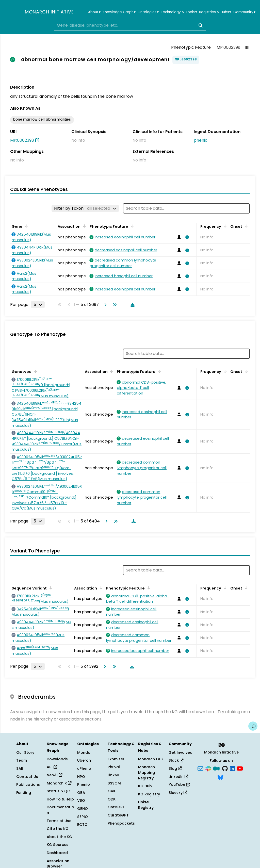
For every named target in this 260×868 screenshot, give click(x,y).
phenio (201, 140)
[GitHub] (225, 768)
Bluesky (178, 793)
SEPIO (83, 817)
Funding (24, 793)
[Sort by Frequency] (224, 226)
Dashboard (57, 853)
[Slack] (208, 768)
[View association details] (186, 237)
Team (22, 760)
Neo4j (54, 775)
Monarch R (59, 783)
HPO (81, 777)
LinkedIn (178, 777)
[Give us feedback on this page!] (253, 726)
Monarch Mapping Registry (147, 772)
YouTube (179, 784)
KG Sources (58, 845)
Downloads (57, 759)
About (94, 12)
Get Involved (181, 752)
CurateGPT (118, 815)
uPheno (84, 768)
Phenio (84, 784)
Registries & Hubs (215, 12)
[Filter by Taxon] (85, 208)
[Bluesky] (220, 777)
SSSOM (114, 783)
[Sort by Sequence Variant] (50, 588)
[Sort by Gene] (25, 226)
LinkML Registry (146, 805)
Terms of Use (59, 821)
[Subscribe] (200, 768)
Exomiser (116, 759)
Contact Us (27, 777)
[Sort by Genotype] (35, 371)
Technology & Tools (179, 12)
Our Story (25, 752)
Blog (175, 768)
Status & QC (59, 791)
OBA (81, 793)
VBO (81, 800)
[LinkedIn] (232, 768)
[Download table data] (132, 305)
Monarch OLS (150, 759)
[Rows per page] (38, 305)
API (52, 767)
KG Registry (149, 794)
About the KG (59, 837)
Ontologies (148, 12)
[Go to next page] (104, 305)
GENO (83, 809)
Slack (176, 760)
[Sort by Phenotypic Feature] (131, 226)
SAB (20, 768)
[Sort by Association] (84, 226)
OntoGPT (116, 807)
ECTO (82, 825)
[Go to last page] (114, 305)
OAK (112, 791)
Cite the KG (58, 829)
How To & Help (60, 799)
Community (244, 12)
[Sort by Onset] (245, 226)
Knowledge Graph (119, 12)
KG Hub (145, 786)
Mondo (84, 752)
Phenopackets (121, 823)
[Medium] (217, 768)
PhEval (114, 767)
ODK (112, 799)
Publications (28, 784)
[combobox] (130, 25)
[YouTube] (240, 768)
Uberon (84, 760)
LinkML (113, 775)
